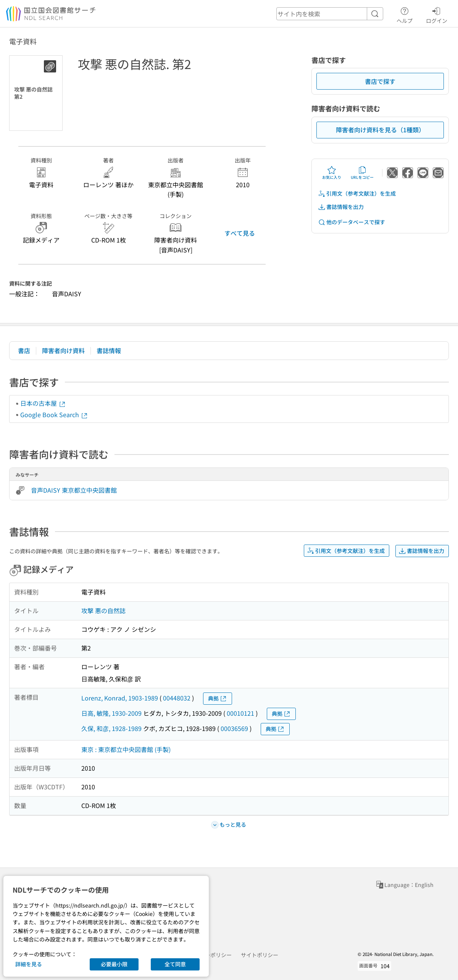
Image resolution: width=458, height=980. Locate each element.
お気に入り (332, 173)
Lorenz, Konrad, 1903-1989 (120, 698)
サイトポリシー (260, 955)
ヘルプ (405, 14)
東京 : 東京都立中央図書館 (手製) (126, 749)
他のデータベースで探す (352, 222)
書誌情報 (109, 350)
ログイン (437, 14)
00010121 (240, 713)
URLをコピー (362, 173)
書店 (24, 350)
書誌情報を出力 (341, 207)
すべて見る (240, 233)
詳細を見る (29, 964)
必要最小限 (114, 964)
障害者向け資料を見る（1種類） (380, 130)
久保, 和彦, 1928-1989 (111, 728)
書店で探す (380, 81)
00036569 (234, 728)
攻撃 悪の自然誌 (103, 610)
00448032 (177, 698)
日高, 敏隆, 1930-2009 (111, 713)
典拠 (218, 698)
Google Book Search (54, 414)
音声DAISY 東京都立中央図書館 (74, 490)
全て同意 (175, 964)
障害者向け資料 (63, 350)
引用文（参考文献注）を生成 (357, 194)
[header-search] (330, 14)
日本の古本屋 (43, 403)
